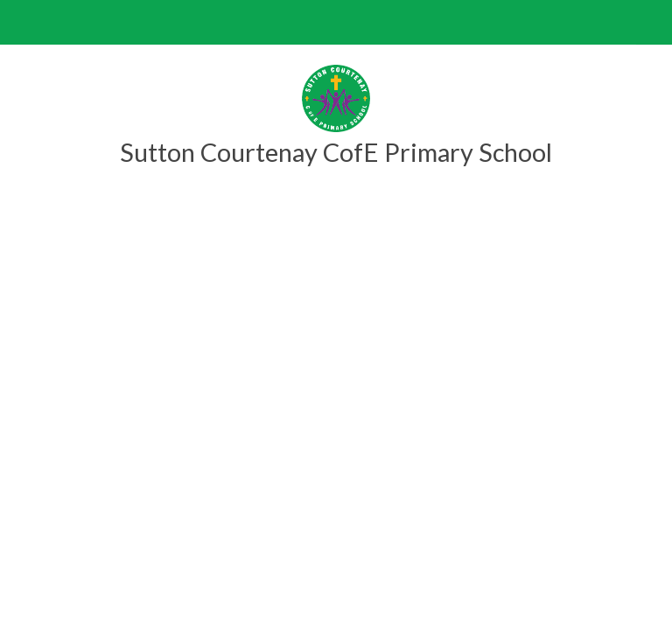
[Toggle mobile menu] (22, 22)
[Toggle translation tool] (650, 22)
